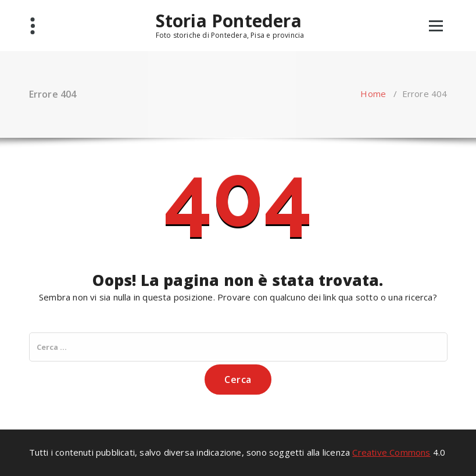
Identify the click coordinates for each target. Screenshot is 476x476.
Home (373, 94)
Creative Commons (391, 452)
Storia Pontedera (229, 21)
